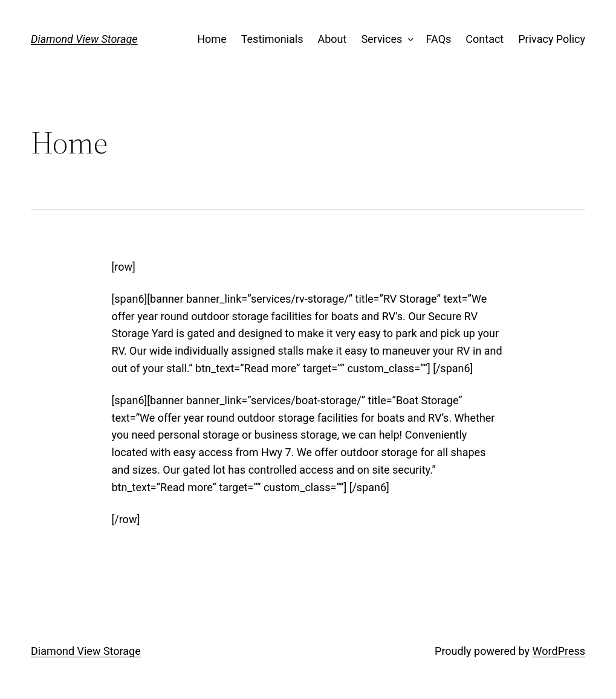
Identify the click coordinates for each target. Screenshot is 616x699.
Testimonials (272, 39)
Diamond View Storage (84, 39)
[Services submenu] (408, 40)
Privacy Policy (552, 39)
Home (212, 39)
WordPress (559, 651)
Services (381, 39)
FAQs (439, 39)
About (332, 39)
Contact (485, 39)
